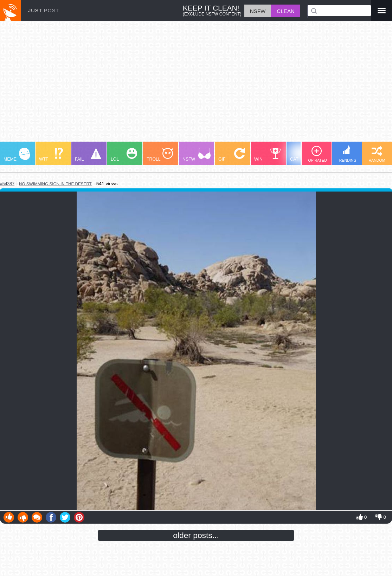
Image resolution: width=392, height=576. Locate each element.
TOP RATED (316, 154)
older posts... (196, 535)
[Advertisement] (196, 85)
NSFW (197, 155)
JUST (44, 11)
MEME (17, 155)
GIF (232, 155)
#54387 (7, 184)
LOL (124, 155)
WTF (51, 155)
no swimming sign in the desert (55, 184)
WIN (268, 155)
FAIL (88, 155)
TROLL (160, 155)
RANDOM (377, 154)
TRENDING (347, 154)
